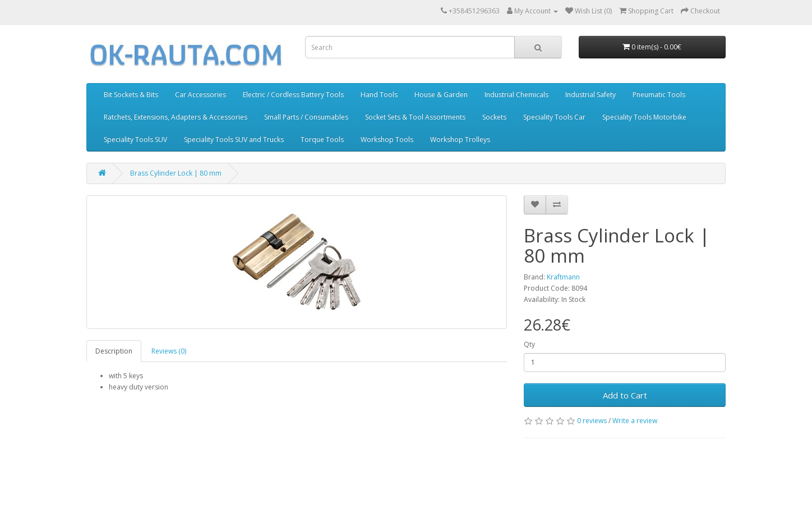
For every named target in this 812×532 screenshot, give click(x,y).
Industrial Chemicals (516, 95)
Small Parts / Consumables (306, 117)
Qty (529, 344)
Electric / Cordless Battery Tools (293, 95)
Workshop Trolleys (460, 139)
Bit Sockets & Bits (131, 95)
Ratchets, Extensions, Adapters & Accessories (176, 117)
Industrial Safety (590, 95)
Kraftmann (563, 277)
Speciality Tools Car (554, 117)
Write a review (635, 421)
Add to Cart (625, 395)
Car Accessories (200, 95)
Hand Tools (379, 95)
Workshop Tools (387, 139)
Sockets (494, 117)
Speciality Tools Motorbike (644, 117)
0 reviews (592, 421)
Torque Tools (322, 139)
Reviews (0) (169, 351)
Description (114, 351)
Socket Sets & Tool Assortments (415, 117)
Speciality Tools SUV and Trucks (234, 139)
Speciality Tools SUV (135, 139)
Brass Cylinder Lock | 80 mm (176, 173)
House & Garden (441, 95)
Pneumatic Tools (659, 95)
